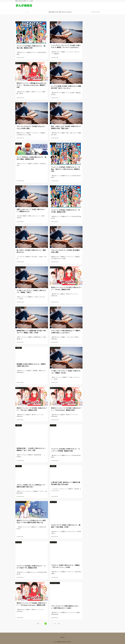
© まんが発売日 (58, 642)
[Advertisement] (101, 36)
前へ (38, 624)
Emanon (69, 642)
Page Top (62, 637)
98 (55, 624)
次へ (59, 624)
